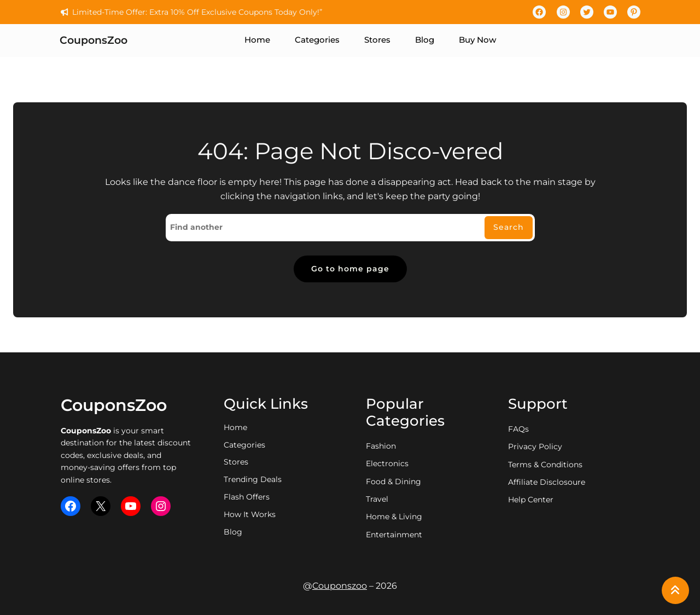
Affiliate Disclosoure (547, 482)
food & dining (393, 481)
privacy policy (535, 446)
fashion (381, 446)
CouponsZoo (94, 40)
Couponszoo (340, 586)
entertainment (394, 535)
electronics (387, 463)
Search (509, 227)
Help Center (531, 500)
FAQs (518, 429)
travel (377, 499)
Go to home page (350, 269)
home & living (394, 517)
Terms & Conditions (545, 465)
